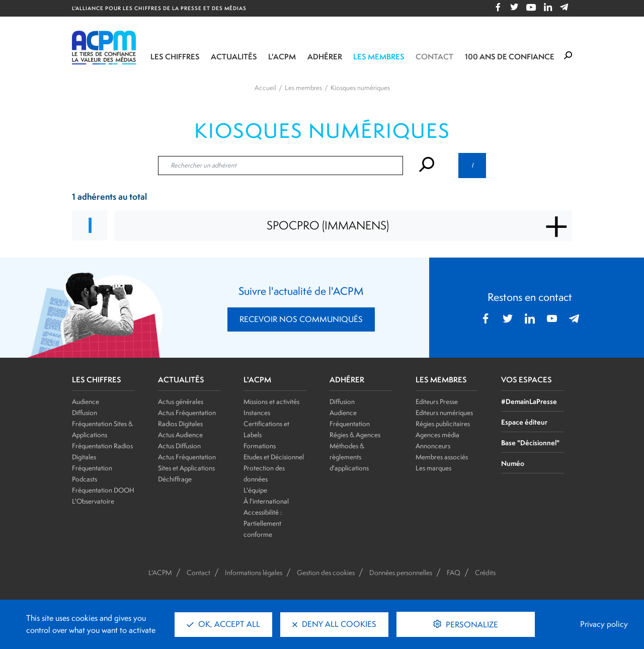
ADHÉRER (347, 380)
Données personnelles (401, 573)
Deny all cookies (334, 624)
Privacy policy (604, 624)
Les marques (433, 468)
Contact (434, 57)
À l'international (266, 501)
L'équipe (255, 490)
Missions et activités (271, 401)
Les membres (379, 57)
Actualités (234, 57)
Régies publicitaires (443, 424)
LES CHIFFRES (97, 380)
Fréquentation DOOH (103, 490)
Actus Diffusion (179, 446)
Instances (257, 413)
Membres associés (442, 457)
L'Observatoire (93, 501)
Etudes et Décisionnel (274, 457)
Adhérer (325, 57)
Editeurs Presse (437, 401)
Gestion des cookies (326, 573)
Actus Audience (180, 435)
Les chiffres (175, 57)
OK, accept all (223, 624)
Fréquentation (350, 424)
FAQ (454, 573)
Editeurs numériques (444, 413)
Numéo (513, 463)
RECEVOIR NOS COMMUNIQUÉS (301, 319)
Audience (86, 401)
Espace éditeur (524, 422)
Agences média (437, 435)
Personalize (471, 625)
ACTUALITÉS (181, 380)
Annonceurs (433, 446)
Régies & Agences (355, 435)
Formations (260, 446)
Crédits (485, 573)
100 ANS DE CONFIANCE (510, 57)
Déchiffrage (175, 479)
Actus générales (181, 401)
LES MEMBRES (441, 380)
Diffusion (85, 413)
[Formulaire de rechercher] (568, 56)
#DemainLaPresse (529, 401)
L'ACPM (282, 57)
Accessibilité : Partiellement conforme (263, 523)
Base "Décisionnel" (530, 442)
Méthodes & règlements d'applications (349, 457)
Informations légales (254, 573)
